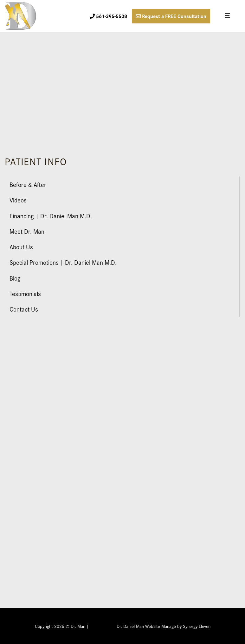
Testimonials (25, 293)
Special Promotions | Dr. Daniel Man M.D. (63, 262)
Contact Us (24, 309)
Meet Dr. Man (27, 231)
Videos (18, 200)
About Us (21, 247)
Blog (15, 278)
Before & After (28, 184)
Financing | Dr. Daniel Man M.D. (51, 216)
